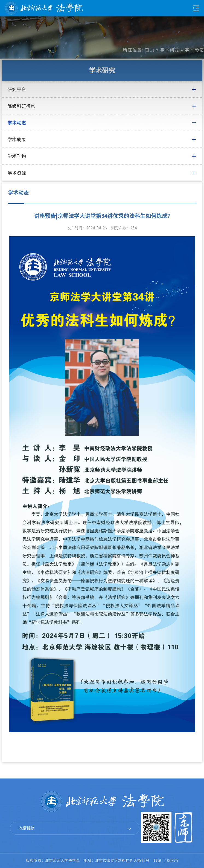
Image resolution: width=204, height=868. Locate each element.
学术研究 (170, 50)
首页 (150, 50)
